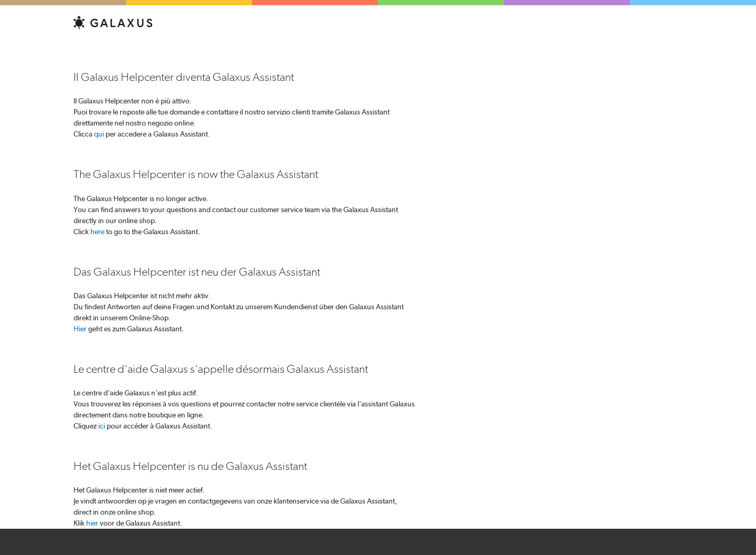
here (97, 232)
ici (102, 426)
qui (99, 134)
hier (92, 523)
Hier (80, 329)
